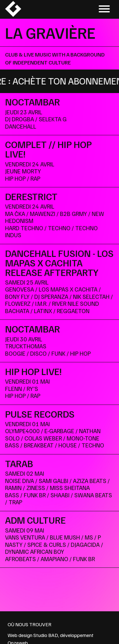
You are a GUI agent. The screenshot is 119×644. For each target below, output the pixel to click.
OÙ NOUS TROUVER (30, 624)
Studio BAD (46, 635)
